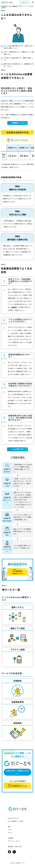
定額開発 (14, 307)
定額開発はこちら (18, 123)
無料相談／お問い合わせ (15, 847)
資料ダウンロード (25, 2)
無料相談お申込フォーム (18, 572)
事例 (9, 827)
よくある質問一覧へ (18, 449)
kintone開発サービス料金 (16, 821)
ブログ (10, 830)
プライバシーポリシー (14, 841)
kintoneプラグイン (14, 818)
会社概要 (10, 838)
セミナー (10, 833)
